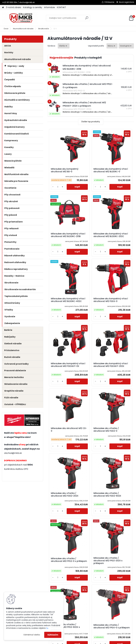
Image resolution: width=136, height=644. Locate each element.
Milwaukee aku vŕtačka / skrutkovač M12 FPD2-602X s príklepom (119, 454)
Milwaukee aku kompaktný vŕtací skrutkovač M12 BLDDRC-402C (89, 244)
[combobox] (112, 46)
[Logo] (20, 18)
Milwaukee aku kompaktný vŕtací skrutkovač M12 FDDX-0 (119, 244)
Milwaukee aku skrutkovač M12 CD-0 (119, 313)
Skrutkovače (43, 29)
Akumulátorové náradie (23, 29)
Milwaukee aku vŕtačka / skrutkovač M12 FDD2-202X (90, 385)
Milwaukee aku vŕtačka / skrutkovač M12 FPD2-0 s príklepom (61, 454)
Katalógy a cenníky (33, 7)
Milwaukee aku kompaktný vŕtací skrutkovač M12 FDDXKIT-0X (60, 315)
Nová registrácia (127, 2)
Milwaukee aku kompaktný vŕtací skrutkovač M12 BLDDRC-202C (60, 244)
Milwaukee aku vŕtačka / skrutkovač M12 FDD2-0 (61, 385)
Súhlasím (53, 635)
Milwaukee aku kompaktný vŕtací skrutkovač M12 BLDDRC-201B (117, 173)
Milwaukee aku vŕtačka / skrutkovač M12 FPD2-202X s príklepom (90, 455)
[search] (87, 19)
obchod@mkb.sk (13, 453)
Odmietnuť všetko (32, 635)
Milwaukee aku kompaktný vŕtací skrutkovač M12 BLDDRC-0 (89, 173)
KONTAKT (61, 7)
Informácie (50, 7)
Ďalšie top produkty (91, 122)
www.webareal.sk (79, 641)
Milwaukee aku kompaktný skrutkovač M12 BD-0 (61, 172)
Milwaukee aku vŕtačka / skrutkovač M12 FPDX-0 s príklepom (90, 525)
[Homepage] (3, 7)
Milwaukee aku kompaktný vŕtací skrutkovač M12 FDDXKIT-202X (89, 315)
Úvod (6, 29)
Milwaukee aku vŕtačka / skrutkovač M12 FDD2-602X (119, 385)
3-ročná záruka (13, 7)
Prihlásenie (109, 2)
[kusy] (54, 193)
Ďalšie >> (95, 558)
